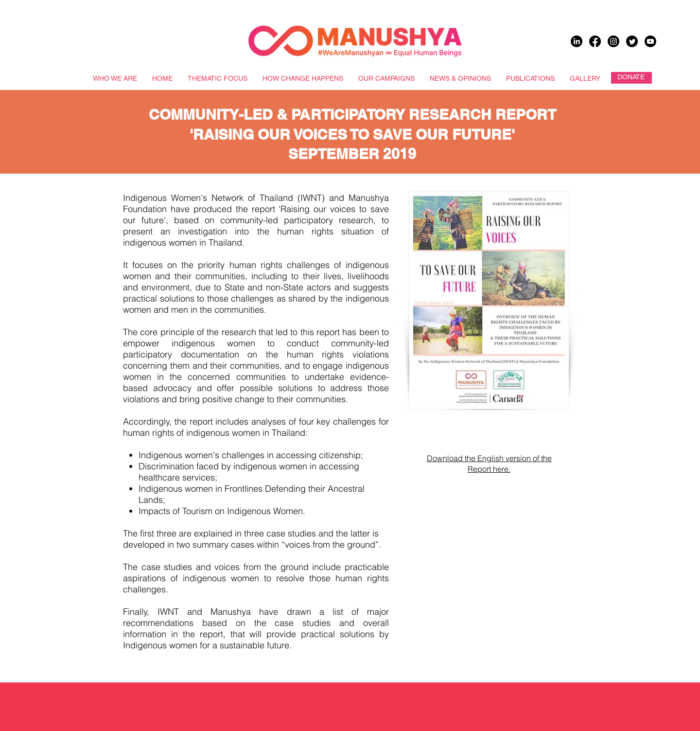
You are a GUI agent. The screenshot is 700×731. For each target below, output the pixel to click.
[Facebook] (595, 41)
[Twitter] (632, 41)
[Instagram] (613, 41)
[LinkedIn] (577, 41)
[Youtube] (650, 41)
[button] (442, 650)
